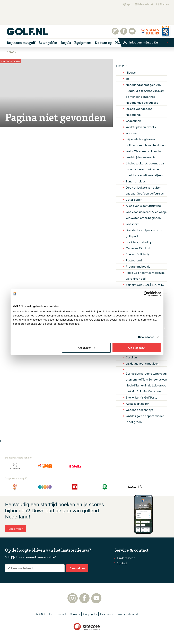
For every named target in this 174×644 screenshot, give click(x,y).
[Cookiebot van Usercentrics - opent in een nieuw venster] (146, 294)
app (129, 4)
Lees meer (16, 528)
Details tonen (146, 337)
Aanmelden (77, 568)
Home (121, 66)
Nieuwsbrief (146, 4)
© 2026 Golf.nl (45, 614)
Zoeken (164, 4)
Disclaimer (107, 614)
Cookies (75, 614)
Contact (122, 563)
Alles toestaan (137, 348)
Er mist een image (11, 61)
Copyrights (90, 614)
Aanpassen (87, 348)
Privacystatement (127, 614)
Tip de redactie (126, 558)
